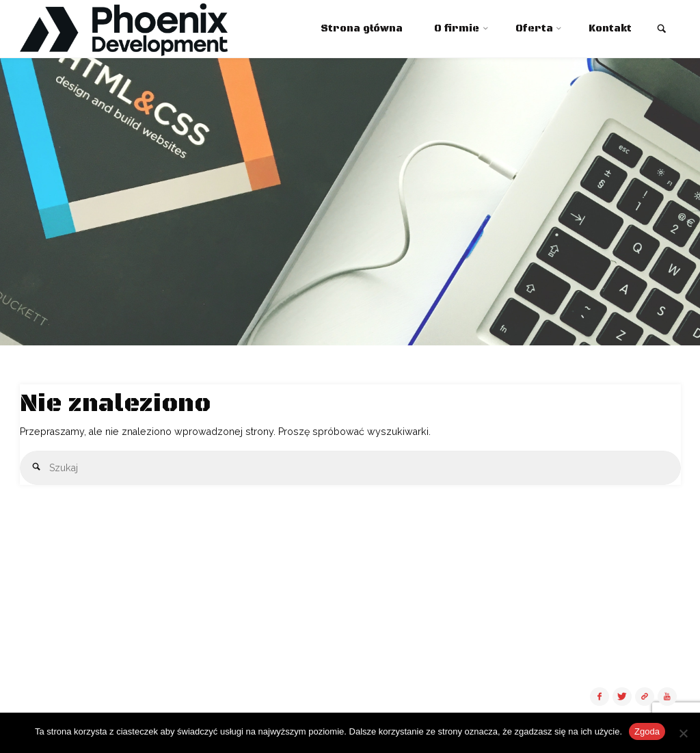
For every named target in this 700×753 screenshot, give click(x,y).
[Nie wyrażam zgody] (683, 733)
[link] (662, 30)
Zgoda (647, 731)
